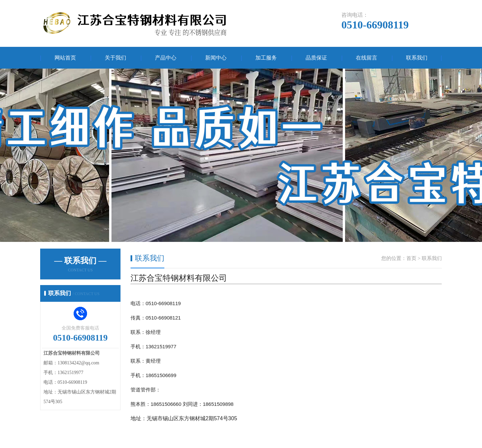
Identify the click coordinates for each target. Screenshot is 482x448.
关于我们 (115, 58)
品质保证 (316, 58)
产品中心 (166, 58)
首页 (411, 258)
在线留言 (367, 58)
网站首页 (65, 58)
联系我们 (417, 58)
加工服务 (266, 58)
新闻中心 (216, 58)
